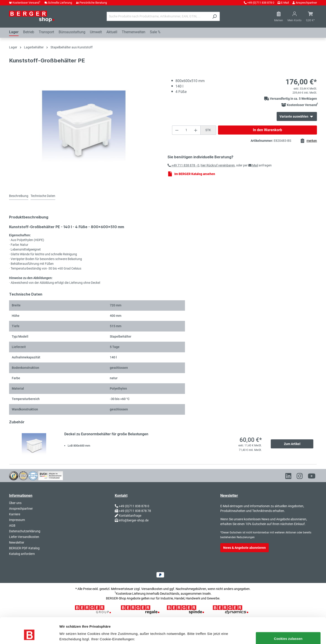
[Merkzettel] (279, 17)
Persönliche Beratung (93, 3)
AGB (12, 526)
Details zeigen (70, 635)
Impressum (17, 520)
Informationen (21, 496)
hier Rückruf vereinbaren (218, 165)
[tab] (19, 196)
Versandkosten (152, 589)
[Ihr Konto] (295, 17)
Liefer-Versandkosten (24, 537)
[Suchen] (215, 16)
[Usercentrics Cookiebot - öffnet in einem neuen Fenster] (29, 635)
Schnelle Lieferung (60, 3)
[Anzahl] (186, 130)
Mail (253, 165)
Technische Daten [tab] (43, 196)
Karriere (15, 514)
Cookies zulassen (288, 617)
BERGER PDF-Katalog (24, 548)
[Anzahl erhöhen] (196, 130)
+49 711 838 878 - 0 (183, 165)
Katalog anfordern (22, 554)
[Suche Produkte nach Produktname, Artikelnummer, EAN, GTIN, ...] (158, 16)
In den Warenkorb (267, 130)
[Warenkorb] (310, 17)
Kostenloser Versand (26, 3)
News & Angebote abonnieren (244, 548)
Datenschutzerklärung (25, 531)
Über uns (15, 503)
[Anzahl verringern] (177, 130)
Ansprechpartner (306, 3)
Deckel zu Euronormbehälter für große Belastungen (106, 434)
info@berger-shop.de (134, 520)
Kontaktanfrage (130, 516)
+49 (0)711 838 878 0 (261, 3)
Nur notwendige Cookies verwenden (115, 635)
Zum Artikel (292, 444)
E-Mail (285, 3)
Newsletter (17, 542)
